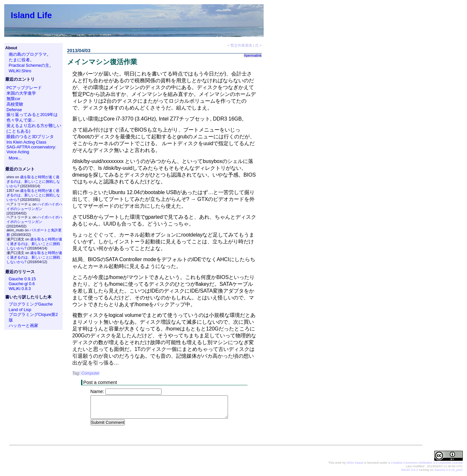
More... (15, 158)
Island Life (31, 15)
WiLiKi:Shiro (20, 71)
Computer (90, 373)
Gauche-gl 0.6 (22, 284)
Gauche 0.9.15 (22, 279)
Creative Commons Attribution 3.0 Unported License (427, 463)
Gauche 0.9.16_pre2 (448, 470)
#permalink (253, 55)
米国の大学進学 (21, 93)
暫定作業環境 (241, 45)
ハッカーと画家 (24, 325)
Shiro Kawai (355, 463)
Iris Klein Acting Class (26, 142)
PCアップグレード (24, 88)
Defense (14, 110)
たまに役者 (19, 60)
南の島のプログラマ (28, 54)
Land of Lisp (20, 310)
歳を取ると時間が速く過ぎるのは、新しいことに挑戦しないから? (33, 181)
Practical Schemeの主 (29, 65)
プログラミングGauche (31, 304)
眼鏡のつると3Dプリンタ (30, 137)
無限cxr (13, 99)
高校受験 (15, 104)
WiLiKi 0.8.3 (20, 289)
